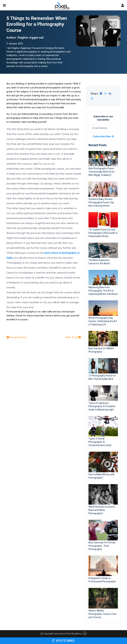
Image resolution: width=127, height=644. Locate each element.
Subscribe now (103, 136)
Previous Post (16, 337)
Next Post (73, 337)
